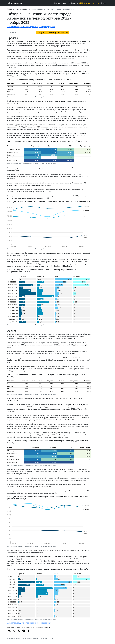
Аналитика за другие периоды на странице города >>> (31, 27)
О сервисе (73, 3)
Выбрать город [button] (60, 3)
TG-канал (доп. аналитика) (89, 3)
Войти (104, 3)
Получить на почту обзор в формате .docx (52, 33)
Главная (11, 9)
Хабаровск (21, 9)
